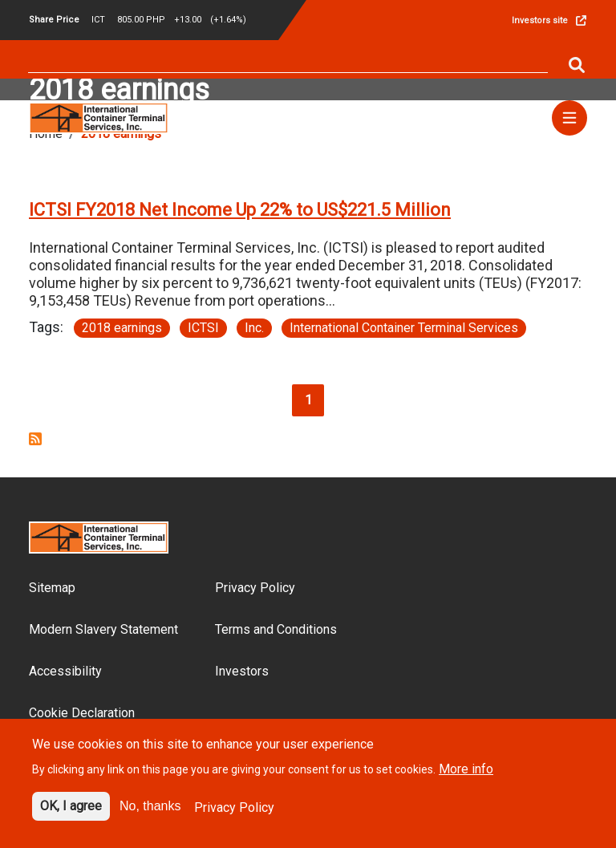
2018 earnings (122, 328)
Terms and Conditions (276, 629)
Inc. (254, 328)
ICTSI (203, 328)
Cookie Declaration (82, 713)
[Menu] (569, 118)
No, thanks (150, 815)
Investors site (540, 20)
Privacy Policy (255, 588)
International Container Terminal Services (404, 328)
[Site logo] (99, 117)
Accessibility (65, 671)
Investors (242, 671)
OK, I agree (71, 815)
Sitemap (52, 588)
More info (466, 778)
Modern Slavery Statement (103, 629)
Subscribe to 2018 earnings (35, 439)
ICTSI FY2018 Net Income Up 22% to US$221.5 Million (240, 210)
